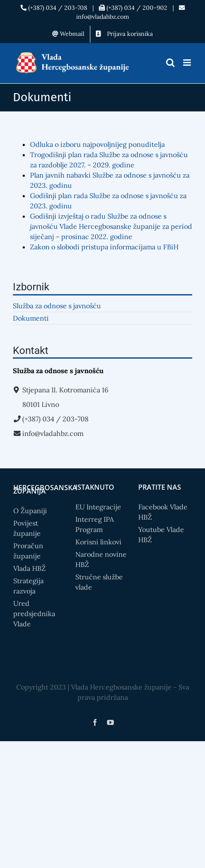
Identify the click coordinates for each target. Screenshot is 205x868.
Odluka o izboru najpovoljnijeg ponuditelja (97, 144)
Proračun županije (28, 551)
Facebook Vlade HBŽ (163, 512)
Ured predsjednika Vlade (34, 614)
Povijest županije (27, 528)
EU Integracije (98, 507)
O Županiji (30, 511)
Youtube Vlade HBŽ (161, 535)
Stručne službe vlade (99, 582)
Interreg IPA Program (95, 524)
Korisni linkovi (98, 542)
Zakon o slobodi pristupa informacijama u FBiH (104, 247)
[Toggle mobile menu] (188, 63)
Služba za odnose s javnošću (57, 306)
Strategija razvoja (28, 586)
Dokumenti (31, 318)
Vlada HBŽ (30, 568)
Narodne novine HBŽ (101, 559)
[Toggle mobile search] (170, 63)
